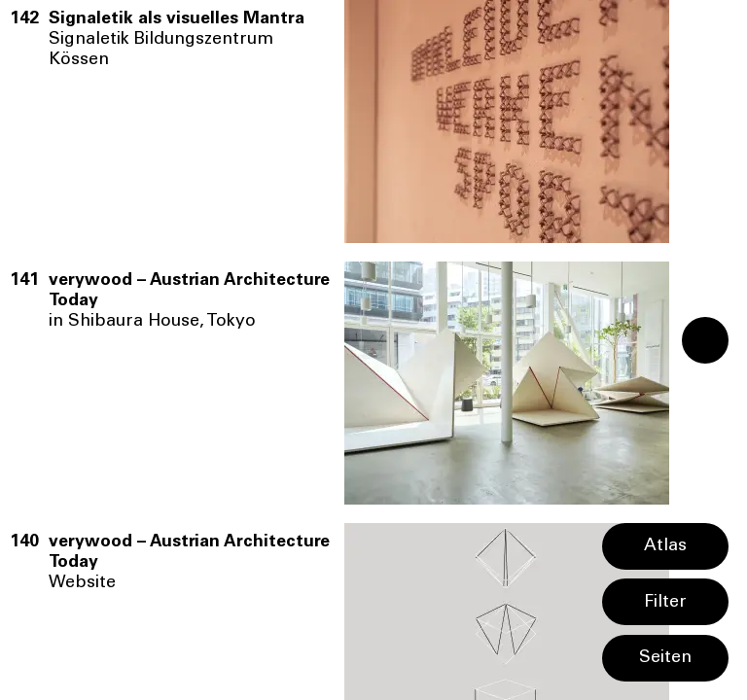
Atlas (665, 546)
